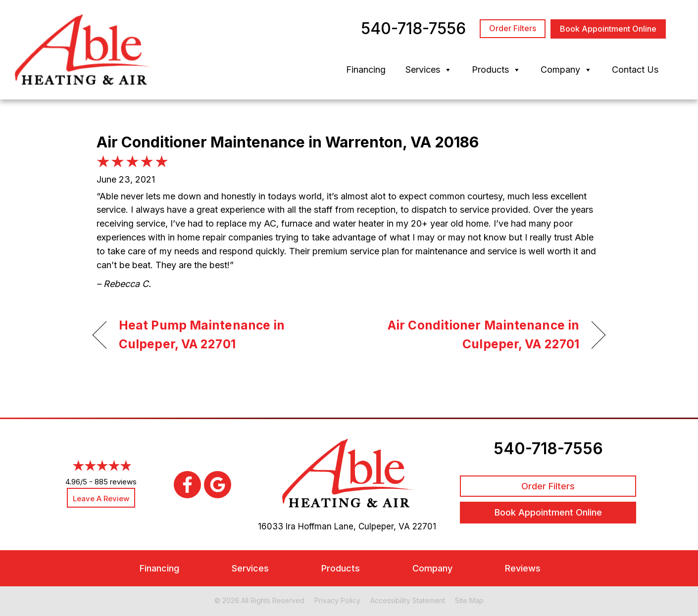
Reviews (523, 568)
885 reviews (116, 482)
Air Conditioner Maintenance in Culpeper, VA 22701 (472, 334)
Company (566, 70)
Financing (366, 70)
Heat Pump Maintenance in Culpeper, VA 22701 (202, 334)
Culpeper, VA (384, 526)
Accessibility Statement (408, 600)
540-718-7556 (548, 449)
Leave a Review (101, 498)
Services (429, 70)
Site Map (469, 600)
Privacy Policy (337, 600)
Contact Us (635, 70)
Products (496, 70)
